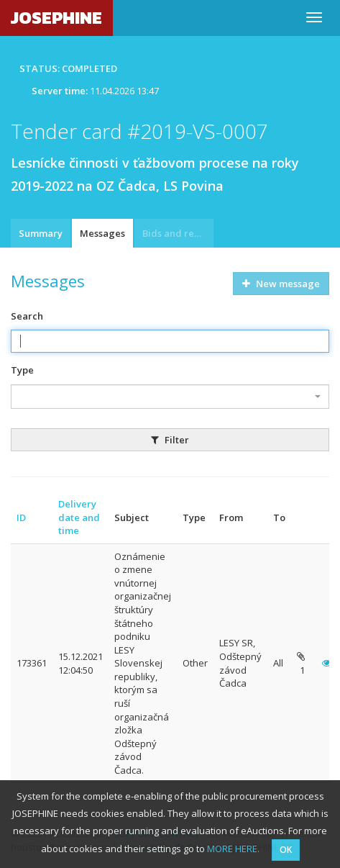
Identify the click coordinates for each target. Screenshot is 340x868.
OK (286, 850)
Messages (102, 233)
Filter (170, 440)
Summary (41, 233)
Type (22, 370)
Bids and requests (178, 233)
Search (27, 316)
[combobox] (170, 397)
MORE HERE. (233, 849)
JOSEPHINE (56, 18)
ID (21, 517)
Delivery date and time (79, 517)
